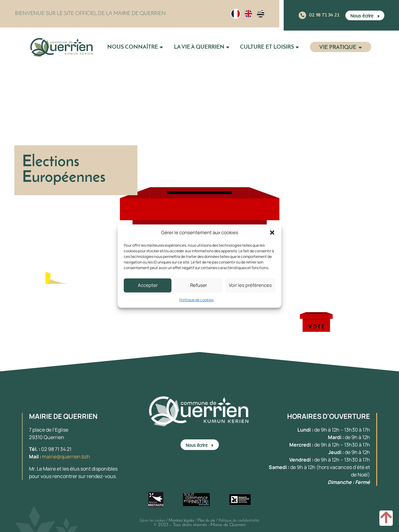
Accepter (148, 285)
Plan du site (206, 521)
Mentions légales (181, 521)
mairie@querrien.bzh (66, 457)
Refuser (199, 285)
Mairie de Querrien (228, 525)
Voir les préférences (250, 285)
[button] (272, 233)
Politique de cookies (196, 300)
